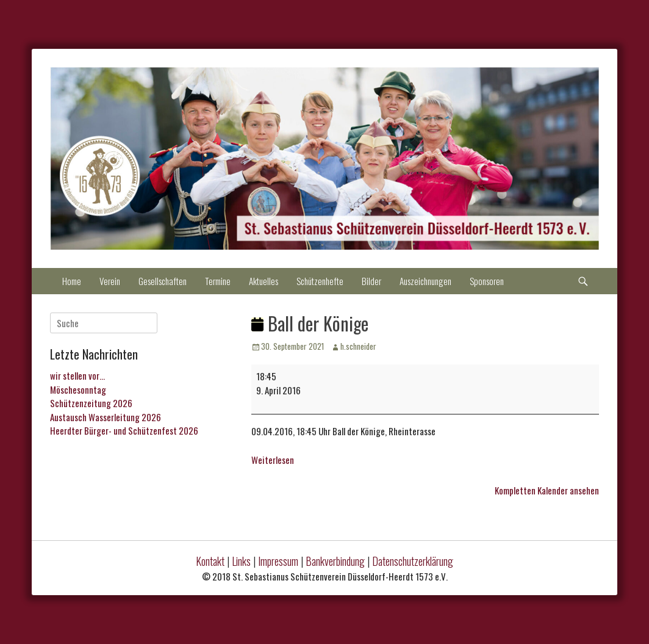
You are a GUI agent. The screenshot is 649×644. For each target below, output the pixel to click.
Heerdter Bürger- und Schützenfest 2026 (124, 430)
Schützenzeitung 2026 (91, 403)
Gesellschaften (163, 281)
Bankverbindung (335, 561)
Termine (218, 281)
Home (72, 281)
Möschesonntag (78, 389)
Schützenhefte (320, 281)
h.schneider (358, 346)
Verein (110, 281)
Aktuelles (264, 281)
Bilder (371, 281)
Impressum (278, 561)
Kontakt (210, 561)
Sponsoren (487, 281)
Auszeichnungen (425, 281)
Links (241, 561)
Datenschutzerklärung (413, 561)
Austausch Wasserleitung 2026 (106, 417)
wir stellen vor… (77, 375)
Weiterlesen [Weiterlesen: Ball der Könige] (273, 460)
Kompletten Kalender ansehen (547, 490)
